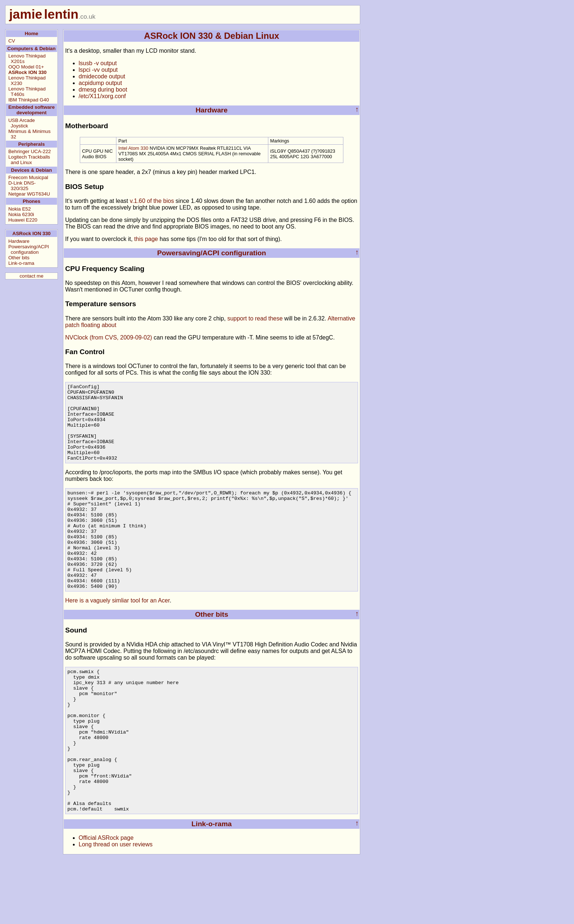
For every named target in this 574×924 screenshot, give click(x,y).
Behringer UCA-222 (30, 151)
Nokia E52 (20, 209)
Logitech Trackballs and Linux (29, 160)
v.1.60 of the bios (152, 201)
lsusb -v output (98, 63)
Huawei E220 (23, 220)
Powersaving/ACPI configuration (29, 249)
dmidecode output (102, 76)
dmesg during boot (103, 90)
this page (146, 239)
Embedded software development (32, 110)
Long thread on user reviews (116, 908)
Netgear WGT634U (29, 194)
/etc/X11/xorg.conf (102, 96)
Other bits (19, 258)
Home (31, 34)
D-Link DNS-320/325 (22, 186)
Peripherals (32, 144)
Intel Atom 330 (133, 148)
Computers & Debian (31, 49)
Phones (31, 201)
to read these (266, 318)
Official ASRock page (106, 901)
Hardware (19, 241)
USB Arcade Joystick (22, 123)
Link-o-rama (21, 263)
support (237, 318)
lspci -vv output (98, 70)
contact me (31, 276)
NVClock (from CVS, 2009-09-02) (109, 337)
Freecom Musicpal (28, 177)
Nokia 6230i (21, 214)
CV (12, 41)
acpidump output (100, 83)
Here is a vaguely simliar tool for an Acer (117, 636)
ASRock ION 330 (27, 72)
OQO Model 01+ (26, 67)
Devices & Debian (31, 170)
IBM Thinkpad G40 (29, 100)
